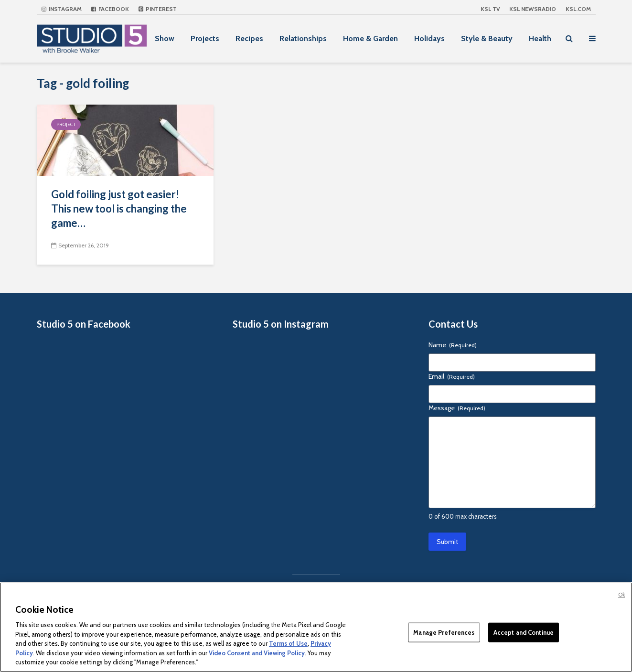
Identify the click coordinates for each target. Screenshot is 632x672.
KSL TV (490, 9)
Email (452, 376)
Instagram (62, 9)
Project (66, 124)
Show (165, 38)
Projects (205, 38)
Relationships (303, 38)
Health (540, 38)
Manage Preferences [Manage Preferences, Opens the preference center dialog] (444, 632)
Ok (621, 595)
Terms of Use (288, 643)
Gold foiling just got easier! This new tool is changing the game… (119, 208)
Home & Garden (370, 38)
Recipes (249, 38)
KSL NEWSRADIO (533, 9)
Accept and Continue (524, 632)
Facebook (110, 9)
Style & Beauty (487, 38)
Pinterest (158, 9)
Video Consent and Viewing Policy (257, 653)
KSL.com (578, 9)
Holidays (429, 38)
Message (457, 408)
